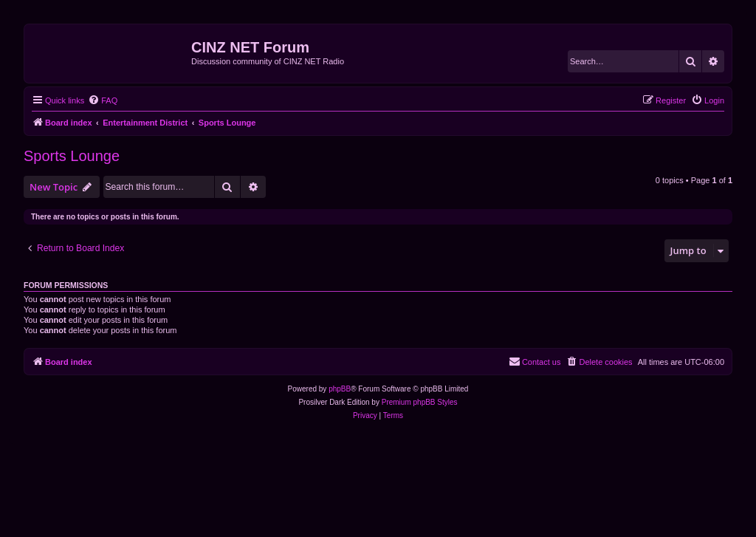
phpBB (340, 389)
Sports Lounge (72, 156)
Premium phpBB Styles (420, 402)
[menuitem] (103, 100)
